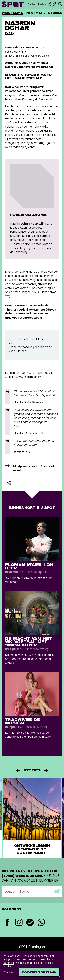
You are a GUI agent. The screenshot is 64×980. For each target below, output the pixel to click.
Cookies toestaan (39, 972)
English (42, 4)
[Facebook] (7, 923)
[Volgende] (46, 770)
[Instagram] (19, 923)
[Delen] (9, 483)
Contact (32, 4)
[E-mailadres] (32, 891)
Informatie (36, 13)
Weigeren (9, 972)
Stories (55, 13)
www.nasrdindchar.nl (29, 377)
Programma (12, 13)
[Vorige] (18, 770)
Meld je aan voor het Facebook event (34, 468)
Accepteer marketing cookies (26, 347)
